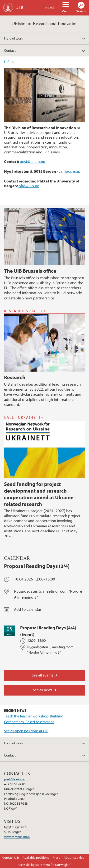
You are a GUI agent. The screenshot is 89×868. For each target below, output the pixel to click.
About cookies (74, 858)
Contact (10, 50)
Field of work (14, 38)
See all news (43, 690)
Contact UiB (11, 858)
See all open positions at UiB (26, 731)
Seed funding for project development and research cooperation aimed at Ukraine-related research (40, 494)
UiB (7, 62)
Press (56, 858)
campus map (70, 171)
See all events (42, 675)
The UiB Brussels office (30, 271)
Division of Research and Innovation (44, 24)
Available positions (36, 858)
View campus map (17, 837)
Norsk (50, 8)
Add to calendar (28, 609)
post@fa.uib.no (33, 161)
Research (15, 377)
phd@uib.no (29, 186)
